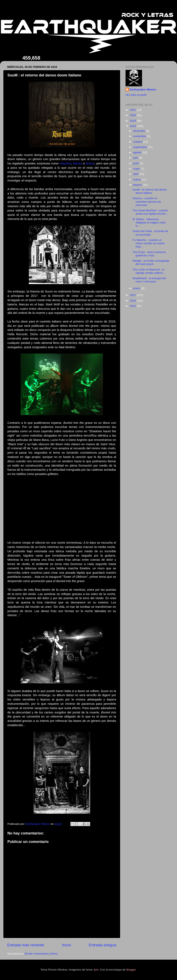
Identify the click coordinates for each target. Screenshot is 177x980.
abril (136, 174)
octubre (138, 142)
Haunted (65, 163)
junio (136, 163)
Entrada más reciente (26, 945)
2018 (133, 126)
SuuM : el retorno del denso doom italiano (150, 191)
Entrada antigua (103, 945)
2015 (133, 306)
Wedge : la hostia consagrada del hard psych (151, 262)
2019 (133, 121)
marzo (137, 180)
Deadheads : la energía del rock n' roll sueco (149, 280)
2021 (133, 110)
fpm (96, 970)
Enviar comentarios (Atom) (41, 954)
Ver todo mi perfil (136, 95)
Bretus (90, 163)
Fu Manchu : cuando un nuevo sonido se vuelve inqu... (149, 243)
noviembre (140, 136)
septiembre (140, 147)
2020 (133, 115)
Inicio (66, 945)
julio (136, 158)
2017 (133, 295)
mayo (137, 169)
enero (137, 288)
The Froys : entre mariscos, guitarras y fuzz (149, 254)
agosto (138, 152)
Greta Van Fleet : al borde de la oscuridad (150, 233)
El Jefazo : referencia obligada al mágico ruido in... (149, 222)
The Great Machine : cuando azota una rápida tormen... (150, 212)
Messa (77, 163)
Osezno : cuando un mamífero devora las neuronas (147, 202)
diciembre (140, 131)
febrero (138, 185)
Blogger (131, 970)
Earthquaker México (143, 90)
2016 (133, 301)
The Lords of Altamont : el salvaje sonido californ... (149, 271)
